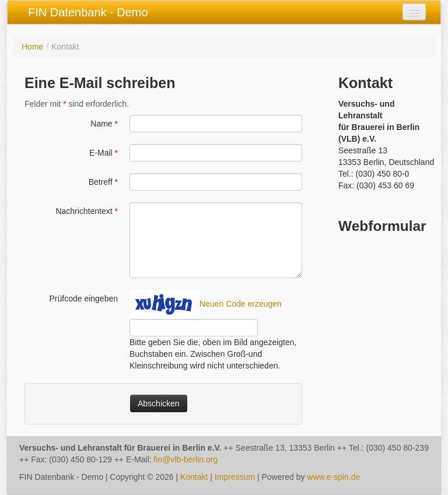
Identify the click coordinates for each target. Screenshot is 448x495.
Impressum (235, 477)
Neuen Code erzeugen (241, 304)
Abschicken (159, 403)
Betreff (103, 182)
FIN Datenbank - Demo (88, 12)
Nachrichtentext (87, 211)
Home (32, 47)
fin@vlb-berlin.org (185, 459)
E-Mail (104, 153)
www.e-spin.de (333, 477)
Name (104, 124)
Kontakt (194, 477)
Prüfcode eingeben (83, 299)
